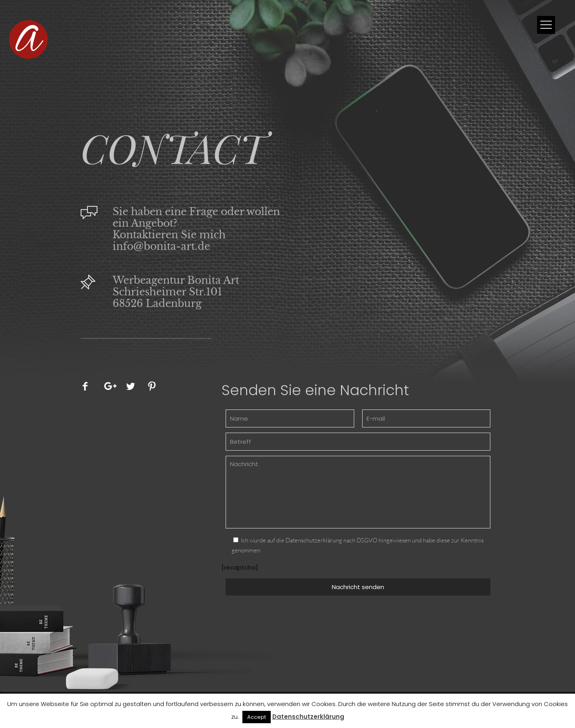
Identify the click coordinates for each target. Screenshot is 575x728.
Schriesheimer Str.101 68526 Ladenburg (167, 298)
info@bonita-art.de (161, 246)
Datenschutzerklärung (308, 717)
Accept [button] (257, 717)
